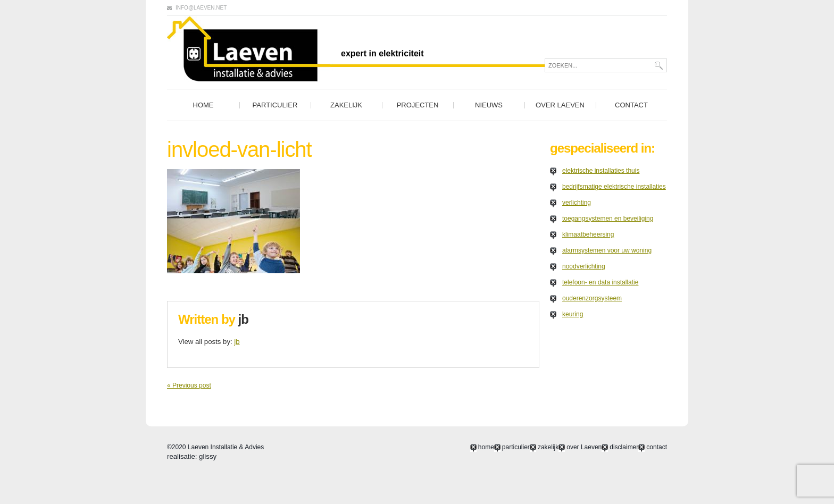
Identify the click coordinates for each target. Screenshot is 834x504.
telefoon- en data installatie (600, 282)
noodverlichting (584, 266)
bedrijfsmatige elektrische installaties (614, 187)
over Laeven (560, 105)
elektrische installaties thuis (601, 171)
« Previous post (189, 385)
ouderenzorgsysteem (592, 298)
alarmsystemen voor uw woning (607, 250)
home (203, 105)
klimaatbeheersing (588, 234)
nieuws (489, 105)
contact (631, 105)
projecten (418, 105)
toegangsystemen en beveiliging (608, 219)
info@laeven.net (201, 8)
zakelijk (346, 105)
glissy (208, 456)
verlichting (577, 203)
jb (243, 319)
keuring (573, 314)
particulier (275, 105)
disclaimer (624, 447)
